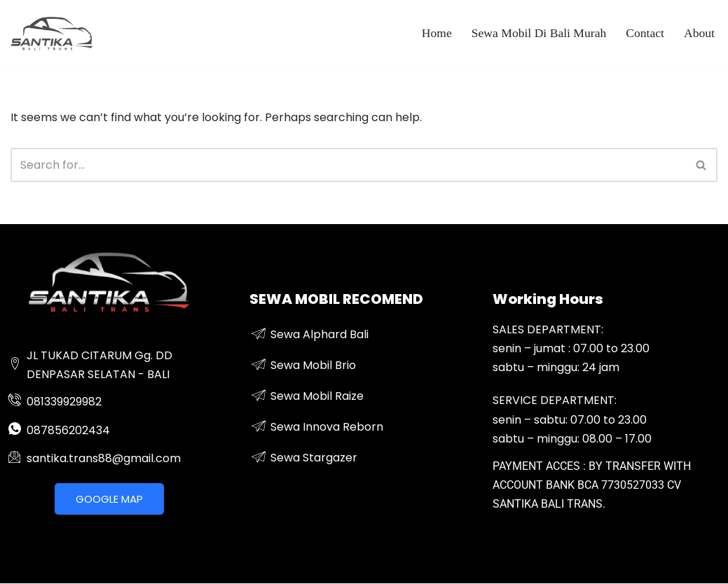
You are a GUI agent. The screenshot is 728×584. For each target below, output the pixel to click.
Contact (645, 33)
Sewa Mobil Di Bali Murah (539, 33)
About (699, 33)
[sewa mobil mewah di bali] (53, 33)
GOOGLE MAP (109, 499)
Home (437, 33)
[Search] (348, 165)
